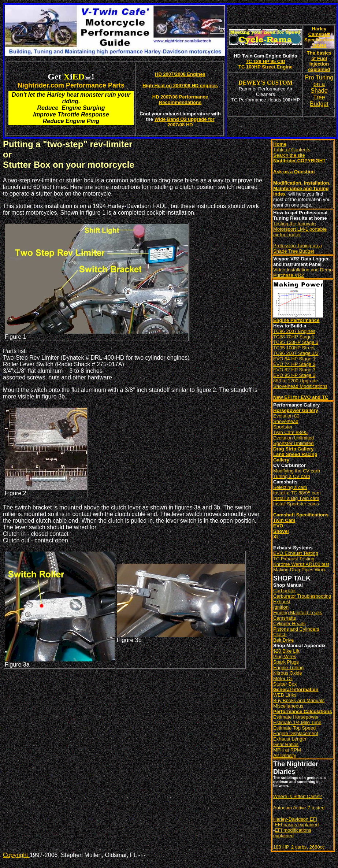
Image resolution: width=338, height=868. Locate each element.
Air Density (285, 755)
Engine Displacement (296, 733)
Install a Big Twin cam (296, 498)
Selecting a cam (290, 487)
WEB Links (285, 695)
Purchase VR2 (289, 275)
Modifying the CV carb (297, 471)
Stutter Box (285, 684)
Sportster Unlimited (294, 443)
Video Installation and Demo (303, 270)
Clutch (280, 635)
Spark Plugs (286, 662)
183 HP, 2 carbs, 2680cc (299, 847)
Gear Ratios (286, 744)
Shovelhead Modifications (300, 386)
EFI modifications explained (292, 833)
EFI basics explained (297, 825)
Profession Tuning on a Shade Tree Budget (298, 248)
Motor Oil (283, 678)
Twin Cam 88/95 (290, 432)
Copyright (16, 855)
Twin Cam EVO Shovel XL (284, 528)
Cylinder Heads (289, 624)
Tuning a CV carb (292, 476)
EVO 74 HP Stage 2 (294, 364)
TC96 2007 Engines (294, 331)
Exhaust (282, 602)
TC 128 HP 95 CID (265, 61)
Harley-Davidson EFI (295, 819)
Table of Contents (292, 150)
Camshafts (285, 618)
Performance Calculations (302, 711)
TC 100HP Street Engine (265, 67)
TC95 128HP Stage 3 (296, 342)
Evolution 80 (286, 416)
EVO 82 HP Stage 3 (294, 370)
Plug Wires (285, 656)
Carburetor (285, 591)
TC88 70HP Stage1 (294, 337)
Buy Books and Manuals (299, 700)
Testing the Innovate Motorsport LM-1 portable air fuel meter (300, 229)
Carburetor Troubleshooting (302, 596)
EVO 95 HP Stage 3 (294, 375)
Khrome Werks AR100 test (301, 564)
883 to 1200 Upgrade (296, 381)
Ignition (281, 607)
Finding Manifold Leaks (298, 613)
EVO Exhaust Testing (296, 553)
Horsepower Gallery (296, 410)
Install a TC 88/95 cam (297, 493)
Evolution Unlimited (294, 438)
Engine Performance (296, 320)
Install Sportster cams (296, 504)
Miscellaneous (288, 706)
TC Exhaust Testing (294, 559)
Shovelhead (286, 421)
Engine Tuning (288, 667)
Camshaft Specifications (301, 515)
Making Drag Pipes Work (300, 570)
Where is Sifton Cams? (298, 796)
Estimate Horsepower (296, 717)
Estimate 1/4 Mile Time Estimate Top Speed (297, 725)
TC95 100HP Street (294, 348)
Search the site (289, 155)
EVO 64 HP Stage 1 (294, 359)
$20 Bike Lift (286, 651)
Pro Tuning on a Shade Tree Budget (319, 91)
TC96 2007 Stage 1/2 (296, 353)
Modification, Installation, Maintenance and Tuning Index (302, 188)
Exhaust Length (290, 739)
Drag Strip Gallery (294, 449)
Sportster (283, 427)
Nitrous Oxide (288, 673)
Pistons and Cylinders (296, 629)
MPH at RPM (287, 750)
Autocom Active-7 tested (299, 808)
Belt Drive (283, 640)
